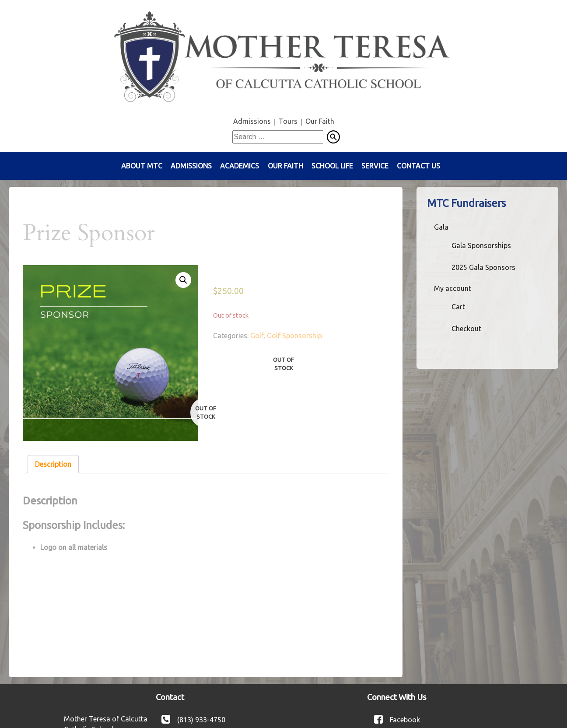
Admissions (252, 121)
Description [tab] (53, 464)
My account (453, 288)
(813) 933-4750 (201, 719)
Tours (288, 121)
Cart (458, 307)
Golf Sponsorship (294, 336)
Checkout (466, 329)
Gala (441, 227)
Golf (257, 336)
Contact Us (418, 166)
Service (375, 166)
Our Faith (320, 121)
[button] (183, 280)
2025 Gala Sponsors (483, 267)
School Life (332, 166)
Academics (240, 166)
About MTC (142, 166)
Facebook (405, 719)
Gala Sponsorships (481, 245)
